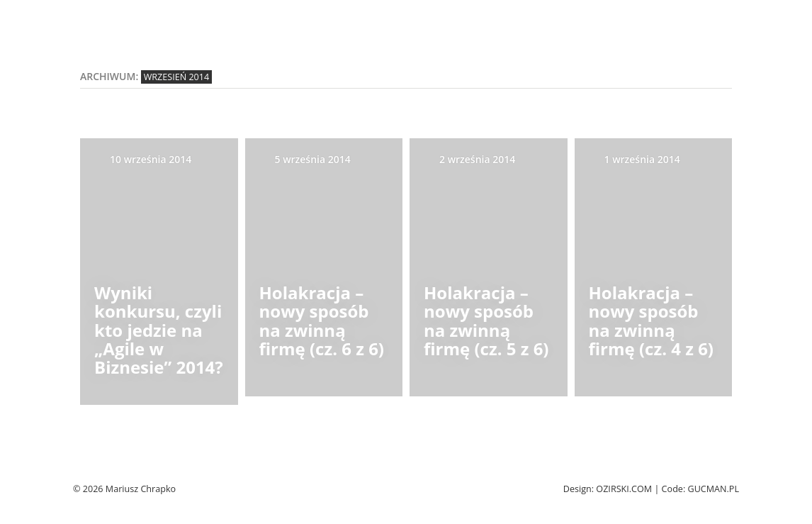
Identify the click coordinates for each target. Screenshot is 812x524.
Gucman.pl (713, 489)
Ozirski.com (624, 489)
